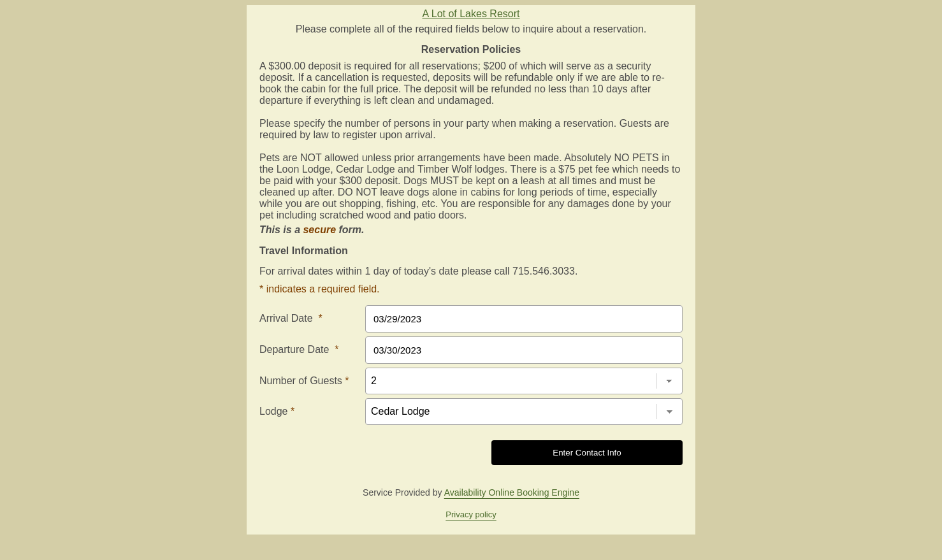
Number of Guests (304, 381)
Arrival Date (291, 318)
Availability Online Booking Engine (512, 492)
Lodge (277, 411)
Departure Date (299, 349)
